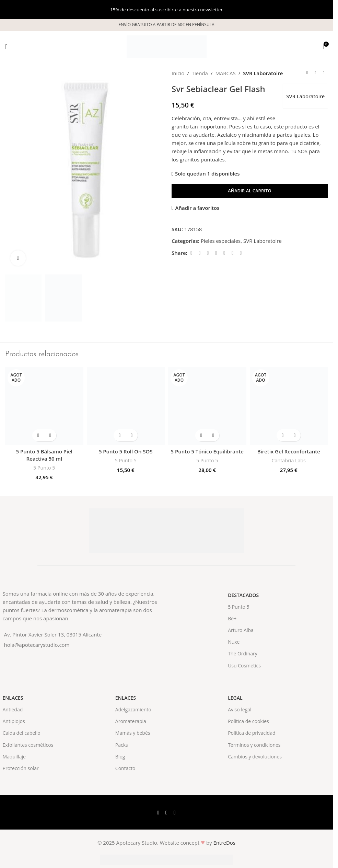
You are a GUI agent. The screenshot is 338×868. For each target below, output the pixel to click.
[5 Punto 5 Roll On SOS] (126, 406)
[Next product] (324, 73)
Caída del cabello (22, 733)
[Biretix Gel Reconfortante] (289, 406)
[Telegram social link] (241, 253)
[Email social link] (208, 253)
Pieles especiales (221, 241)
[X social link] (200, 253)
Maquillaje (14, 757)
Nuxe (234, 642)
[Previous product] (307, 73)
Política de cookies (248, 721)
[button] (120, 435)
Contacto (125, 768)
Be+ (232, 618)
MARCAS (225, 73)
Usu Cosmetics (244, 666)
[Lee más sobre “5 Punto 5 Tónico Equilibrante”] (201, 435)
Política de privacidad (252, 733)
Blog (120, 757)
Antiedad (13, 709)
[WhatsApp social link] (233, 253)
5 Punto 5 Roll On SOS (126, 451)
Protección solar (21, 768)
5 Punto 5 (44, 468)
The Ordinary (243, 653)
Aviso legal (240, 709)
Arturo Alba (241, 630)
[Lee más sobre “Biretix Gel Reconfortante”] (283, 435)
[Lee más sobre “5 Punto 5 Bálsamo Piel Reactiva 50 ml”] (38, 435)
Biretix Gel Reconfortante (289, 451)
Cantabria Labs (289, 460)
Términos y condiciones (254, 745)
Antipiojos (14, 721)
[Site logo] (167, 46)
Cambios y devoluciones (255, 757)
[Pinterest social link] (216, 253)
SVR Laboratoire (263, 73)
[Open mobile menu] (6, 47)
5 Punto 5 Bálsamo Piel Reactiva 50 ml (44, 455)
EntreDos (225, 843)
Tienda (200, 73)
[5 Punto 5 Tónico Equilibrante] (207, 406)
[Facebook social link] (191, 253)
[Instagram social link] (175, 812)
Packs (122, 745)
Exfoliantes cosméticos (28, 745)
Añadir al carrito (250, 191)
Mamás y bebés (133, 733)
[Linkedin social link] (224, 253)
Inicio (178, 73)
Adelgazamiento (133, 709)
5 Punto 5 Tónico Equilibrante (207, 451)
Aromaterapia (131, 721)
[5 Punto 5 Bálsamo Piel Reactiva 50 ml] (44, 406)
